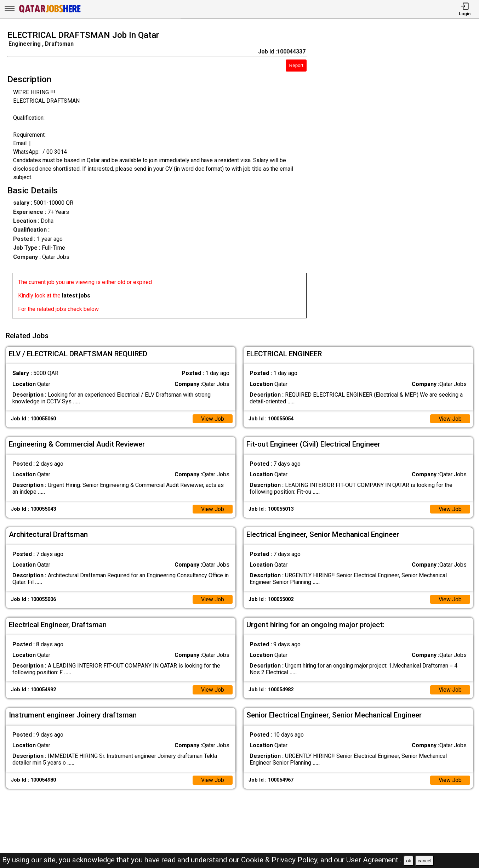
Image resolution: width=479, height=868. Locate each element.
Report (296, 65)
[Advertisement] (399, 176)
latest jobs (76, 296)
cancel (425, 861)
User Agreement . (374, 860)
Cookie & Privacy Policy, (281, 860)
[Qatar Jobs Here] (50, 12)
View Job (212, 418)
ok (409, 861)
